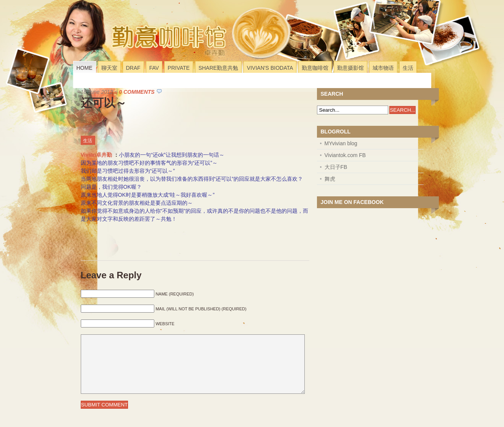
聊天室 (109, 68)
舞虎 (330, 179)
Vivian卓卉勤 (97, 155)
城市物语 (383, 68)
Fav (154, 68)
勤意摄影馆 (350, 68)
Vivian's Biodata (270, 68)
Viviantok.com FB (345, 155)
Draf (133, 68)
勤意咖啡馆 (315, 68)
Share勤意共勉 (218, 68)
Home (85, 68)
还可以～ (104, 103)
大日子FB (336, 167)
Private (179, 68)
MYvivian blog (341, 143)
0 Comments (137, 92)
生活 (408, 68)
